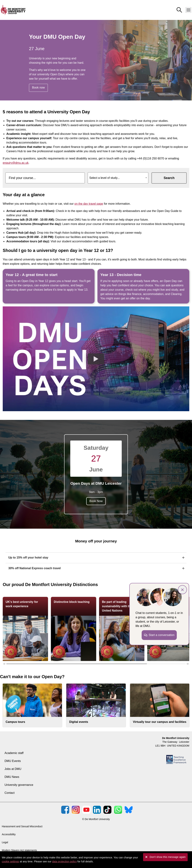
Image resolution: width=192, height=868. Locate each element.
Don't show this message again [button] (168, 857)
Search (169, 178)
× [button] (182, 590)
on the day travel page (89, 204)
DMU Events (13, 761)
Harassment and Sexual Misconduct (22, 826)
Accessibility (9, 834)
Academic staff (14, 753)
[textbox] (118, 176)
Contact (10, 793)
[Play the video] (96, 359)
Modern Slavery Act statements (19, 850)
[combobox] (118, 178)
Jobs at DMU (13, 769)
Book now (38, 88)
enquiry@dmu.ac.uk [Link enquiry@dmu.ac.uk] (16, 163)
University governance (19, 785)
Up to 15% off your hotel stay (28, 558)
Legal (5, 842)
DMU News (12, 777)
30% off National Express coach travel (35, 568)
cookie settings (10, 861)
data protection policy (64, 861)
